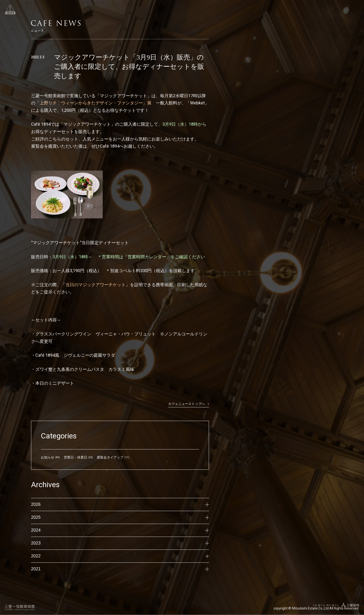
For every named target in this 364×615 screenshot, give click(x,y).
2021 (120, 569)
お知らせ (48, 457)
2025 (120, 517)
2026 (120, 504)
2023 (120, 543)
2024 (120, 530)
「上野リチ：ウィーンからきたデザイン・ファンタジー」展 (96, 103)
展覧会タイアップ (110, 457)
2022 (120, 556)
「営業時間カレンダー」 (147, 257)
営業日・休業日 (75, 457)
